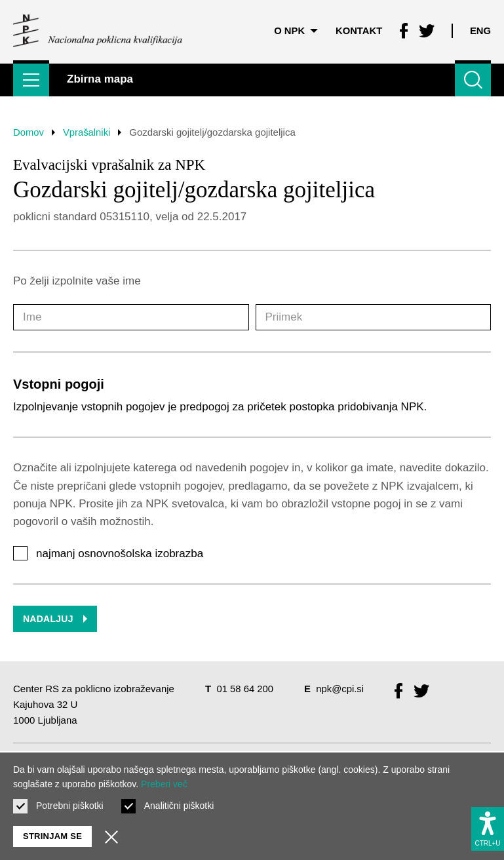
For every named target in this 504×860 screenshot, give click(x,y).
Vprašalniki (87, 132)
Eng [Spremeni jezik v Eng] (480, 29)
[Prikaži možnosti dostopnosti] (488, 828)
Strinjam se (52, 836)
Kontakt (358, 29)
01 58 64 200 (245, 689)
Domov (29, 132)
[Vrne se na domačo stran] (98, 29)
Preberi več (164, 784)
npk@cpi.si (341, 689)
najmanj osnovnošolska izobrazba (120, 554)
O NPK (295, 29)
